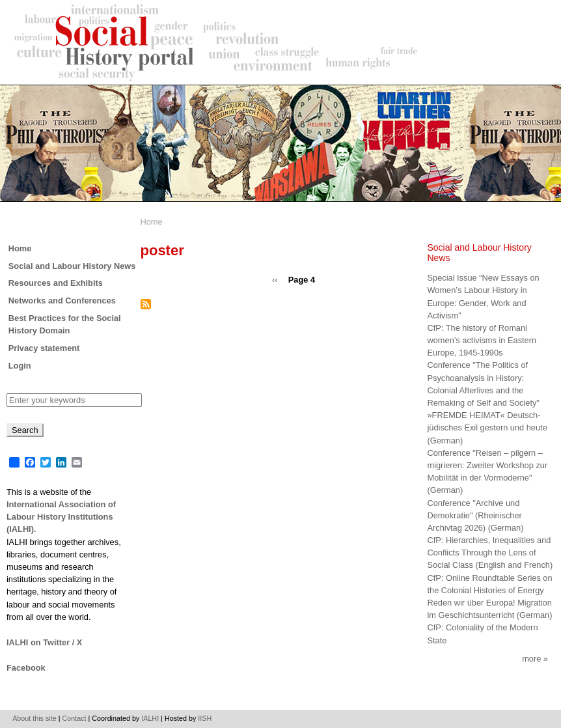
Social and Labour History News (72, 266)
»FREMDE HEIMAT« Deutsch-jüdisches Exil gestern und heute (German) (487, 427)
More (531, 659)
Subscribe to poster (146, 304)
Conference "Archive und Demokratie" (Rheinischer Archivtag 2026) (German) (476, 515)
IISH (205, 718)
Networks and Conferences (62, 301)
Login (20, 366)
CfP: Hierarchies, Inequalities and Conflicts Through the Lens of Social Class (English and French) (490, 553)
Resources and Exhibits (56, 283)
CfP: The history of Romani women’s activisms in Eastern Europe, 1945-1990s (482, 340)
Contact (75, 718)
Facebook (26, 668)
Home (152, 222)
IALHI (150, 718)
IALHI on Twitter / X (44, 642)
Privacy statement (44, 348)
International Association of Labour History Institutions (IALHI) (61, 517)
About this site (34, 718)
